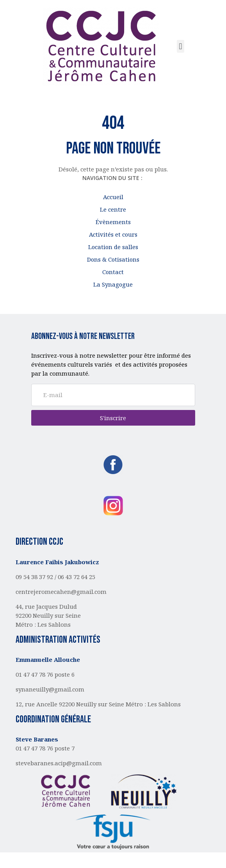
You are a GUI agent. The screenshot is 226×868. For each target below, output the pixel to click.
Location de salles (113, 247)
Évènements (113, 222)
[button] (181, 46)
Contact (113, 272)
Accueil (113, 197)
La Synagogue (113, 284)
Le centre (113, 209)
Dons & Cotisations (113, 259)
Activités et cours (113, 234)
